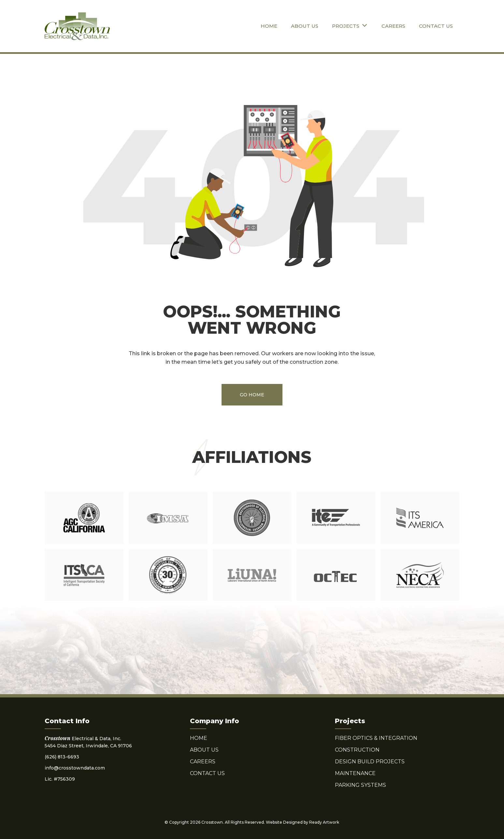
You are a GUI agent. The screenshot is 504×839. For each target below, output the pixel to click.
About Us (305, 26)
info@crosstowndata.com (75, 768)
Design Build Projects (370, 762)
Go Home (252, 395)
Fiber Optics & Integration (376, 738)
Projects (346, 26)
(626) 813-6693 (62, 757)
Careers (393, 26)
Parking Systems (360, 785)
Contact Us (436, 26)
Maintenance (355, 773)
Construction (357, 750)
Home (269, 26)
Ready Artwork (324, 822)
